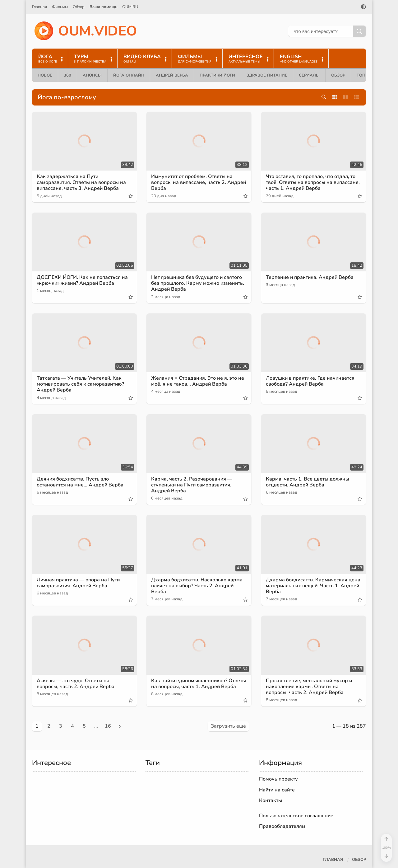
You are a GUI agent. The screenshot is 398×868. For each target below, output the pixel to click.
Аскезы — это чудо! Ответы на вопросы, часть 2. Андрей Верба (76, 684)
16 (108, 726)
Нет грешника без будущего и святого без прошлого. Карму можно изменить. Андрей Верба (198, 283)
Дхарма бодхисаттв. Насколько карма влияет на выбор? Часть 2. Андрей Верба (197, 586)
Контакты (271, 800)
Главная (39, 7)
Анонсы (92, 75)
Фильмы (60, 7)
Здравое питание (267, 75)
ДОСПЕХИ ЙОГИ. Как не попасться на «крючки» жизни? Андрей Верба (82, 280)
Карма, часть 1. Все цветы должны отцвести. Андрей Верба (308, 482)
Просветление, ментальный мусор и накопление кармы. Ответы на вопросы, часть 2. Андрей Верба (309, 687)
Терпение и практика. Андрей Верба (310, 277)
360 (67, 75)
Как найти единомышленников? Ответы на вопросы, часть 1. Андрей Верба (199, 684)
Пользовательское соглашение (296, 816)
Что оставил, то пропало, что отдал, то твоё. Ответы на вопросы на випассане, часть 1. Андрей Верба (313, 182)
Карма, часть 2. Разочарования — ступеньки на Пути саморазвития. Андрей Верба (192, 485)
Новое (45, 75)
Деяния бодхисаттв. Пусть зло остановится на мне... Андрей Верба (80, 482)
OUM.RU (130, 7)
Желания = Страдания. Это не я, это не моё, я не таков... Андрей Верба (198, 381)
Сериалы (309, 75)
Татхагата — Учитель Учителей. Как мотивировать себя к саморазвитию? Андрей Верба (80, 384)
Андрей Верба (172, 75)
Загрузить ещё (228, 726)
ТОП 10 (364, 75)
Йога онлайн (129, 75)
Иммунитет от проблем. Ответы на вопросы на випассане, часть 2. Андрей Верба (199, 182)
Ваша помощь (103, 7)
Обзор (79, 7)
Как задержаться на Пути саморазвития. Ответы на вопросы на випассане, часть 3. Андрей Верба (81, 182)
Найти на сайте (277, 790)
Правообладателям (282, 826)
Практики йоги (217, 75)
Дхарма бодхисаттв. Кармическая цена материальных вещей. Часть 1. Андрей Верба (313, 586)
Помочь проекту (278, 779)
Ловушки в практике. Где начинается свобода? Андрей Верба (310, 381)
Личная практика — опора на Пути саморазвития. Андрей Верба (78, 583)
